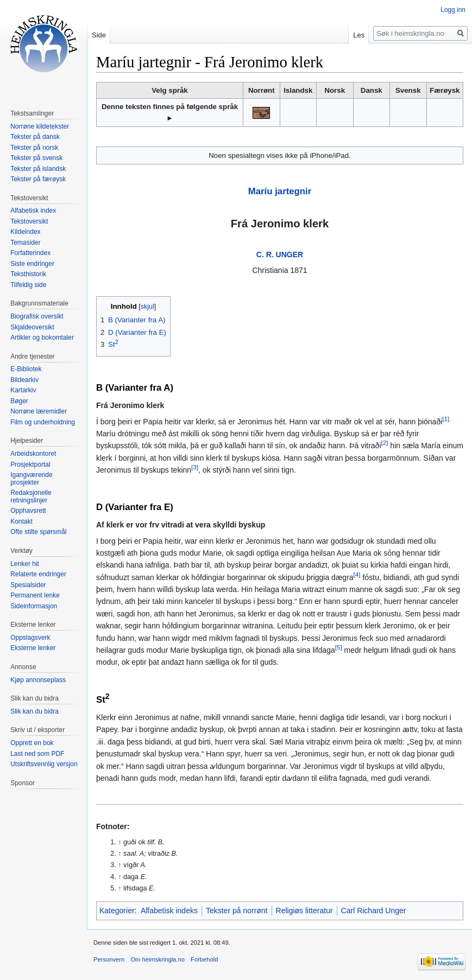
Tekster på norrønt (237, 911)
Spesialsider (28, 585)
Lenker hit (25, 564)
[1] (446, 419)
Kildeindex (25, 232)
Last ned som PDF (37, 754)
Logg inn (453, 10)
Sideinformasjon (34, 606)
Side (99, 35)
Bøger (19, 401)
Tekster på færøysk (38, 179)
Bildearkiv (24, 380)
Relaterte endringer (38, 574)
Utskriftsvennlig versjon (44, 764)
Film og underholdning (43, 422)
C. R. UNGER (280, 254)
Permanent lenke (35, 595)
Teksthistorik (28, 274)
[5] (339, 647)
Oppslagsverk (30, 638)
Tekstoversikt (29, 221)
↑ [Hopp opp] (119, 842)
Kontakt (21, 521)
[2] (385, 443)
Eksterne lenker (33, 648)
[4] (357, 574)
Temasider (25, 243)
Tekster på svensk (36, 158)
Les (359, 35)
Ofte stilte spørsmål (38, 532)
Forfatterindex (30, 253)
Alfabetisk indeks (169, 911)
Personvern (109, 959)
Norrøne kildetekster (40, 126)
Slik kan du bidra (34, 711)
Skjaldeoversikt (32, 327)
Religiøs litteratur (304, 911)
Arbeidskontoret (33, 454)
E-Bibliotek (26, 369)
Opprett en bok (32, 743)
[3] (195, 467)
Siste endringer (32, 264)
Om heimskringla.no (157, 959)
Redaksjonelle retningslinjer (31, 497)
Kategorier (117, 911)
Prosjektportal (30, 464)
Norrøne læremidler (39, 411)
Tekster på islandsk (38, 169)
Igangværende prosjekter (31, 479)
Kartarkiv (23, 390)
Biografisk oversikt (37, 316)
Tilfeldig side (28, 285)
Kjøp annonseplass (38, 680)
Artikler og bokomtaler (42, 338)
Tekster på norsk (34, 148)
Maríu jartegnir (280, 191)
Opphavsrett (28, 511)
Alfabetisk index (33, 211)
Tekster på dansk (35, 137)
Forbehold (204, 959)
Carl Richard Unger (374, 911)
